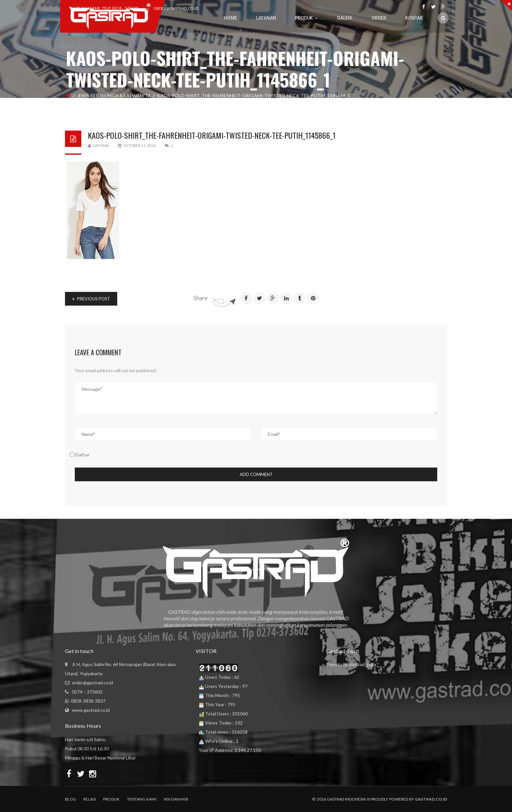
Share (200, 298)
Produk (112, 799)
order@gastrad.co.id (176, 8)
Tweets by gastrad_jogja (351, 664)
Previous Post (91, 299)
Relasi (90, 799)
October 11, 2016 (137, 145)
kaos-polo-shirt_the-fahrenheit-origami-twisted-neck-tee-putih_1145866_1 (212, 135)
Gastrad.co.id (431, 799)
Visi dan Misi (176, 799)
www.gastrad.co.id (91, 710)
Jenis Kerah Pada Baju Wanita (114, 96)
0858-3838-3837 (88, 701)
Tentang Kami (142, 799)
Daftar (80, 455)
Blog (71, 799)
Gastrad (98, 145)
